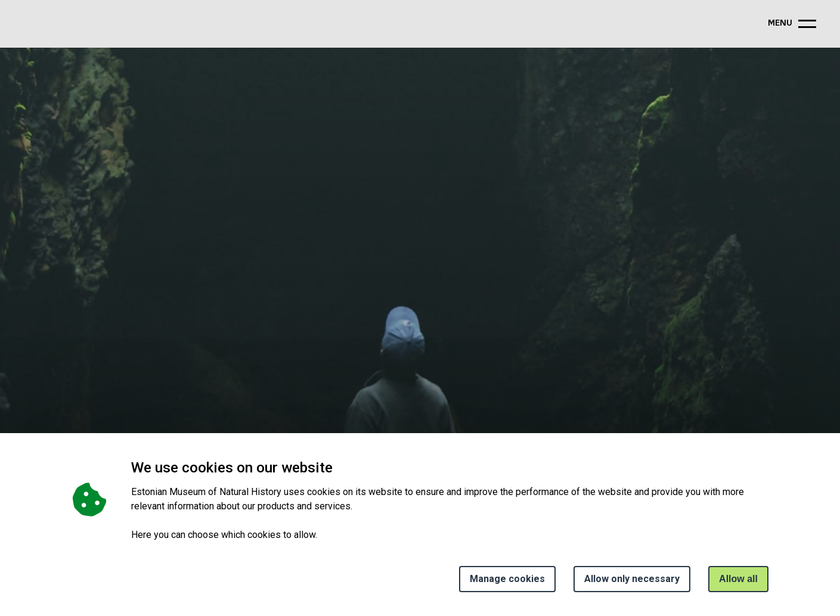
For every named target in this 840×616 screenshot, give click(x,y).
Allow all (738, 579)
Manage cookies (507, 579)
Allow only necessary (632, 579)
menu (780, 24)
